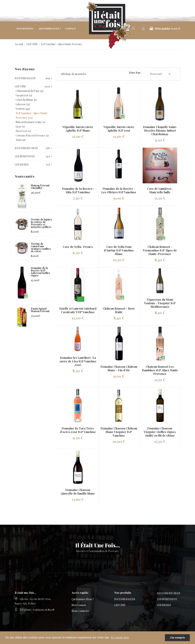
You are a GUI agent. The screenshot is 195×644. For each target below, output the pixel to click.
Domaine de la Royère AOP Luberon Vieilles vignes (40, 272)
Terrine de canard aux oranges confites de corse (41, 247)
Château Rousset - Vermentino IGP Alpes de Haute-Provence (160, 250)
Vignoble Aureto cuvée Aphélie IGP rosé (119, 129)
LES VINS (32, 44)
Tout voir (21, 140)
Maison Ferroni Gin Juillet (40, 187)
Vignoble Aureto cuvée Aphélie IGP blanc (78, 129)
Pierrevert (22, 131)
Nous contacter (80, 611)
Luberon (20, 104)
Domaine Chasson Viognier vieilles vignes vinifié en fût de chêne (160, 432)
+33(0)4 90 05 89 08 (44, 610)
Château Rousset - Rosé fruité (119, 310)
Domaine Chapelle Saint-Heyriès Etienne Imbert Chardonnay (160, 130)
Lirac (19, 127)
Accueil (19, 44)
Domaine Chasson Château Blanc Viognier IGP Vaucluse (119, 432)
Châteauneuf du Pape (28, 91)
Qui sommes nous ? (50, 29)
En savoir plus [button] (120, 637)
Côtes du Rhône (24, 100)
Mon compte (79, 605)
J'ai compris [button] (177, 638)
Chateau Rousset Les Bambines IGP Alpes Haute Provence (160, 370)
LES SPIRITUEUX (167, 599)
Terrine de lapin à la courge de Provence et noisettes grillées (41, 223)
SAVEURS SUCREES (169, 593)
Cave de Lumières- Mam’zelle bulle (160, 190)
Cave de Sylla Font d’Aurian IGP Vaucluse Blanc (119, 250)
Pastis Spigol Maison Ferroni (40, 310)
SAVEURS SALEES (125, 599)
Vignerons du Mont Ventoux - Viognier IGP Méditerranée (160, 303)
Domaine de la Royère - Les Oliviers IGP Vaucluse (119, 190)
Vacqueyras (22, 95)
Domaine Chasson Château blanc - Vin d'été (119, 368)
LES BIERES (164, 605)
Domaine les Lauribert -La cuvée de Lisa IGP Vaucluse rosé (78, 361)
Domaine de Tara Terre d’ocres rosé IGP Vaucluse (78, 430)
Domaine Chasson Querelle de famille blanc (78, 492)
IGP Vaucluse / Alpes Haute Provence (62, 44)
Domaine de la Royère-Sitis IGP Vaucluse (78, 190)
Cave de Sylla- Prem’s (78, 247)
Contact (71, 29)
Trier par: (135, 73)
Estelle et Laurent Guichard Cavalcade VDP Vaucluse (78, 310)
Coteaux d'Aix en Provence (30, 135)
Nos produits (25, 29)
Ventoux (20, 109)
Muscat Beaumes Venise (29, 122)
